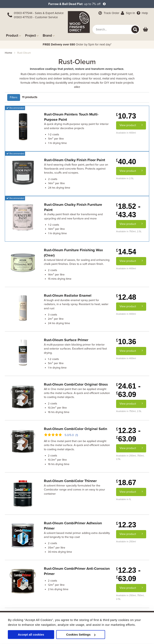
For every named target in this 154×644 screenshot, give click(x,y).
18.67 (126, 483)
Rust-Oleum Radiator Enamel (68, 295)
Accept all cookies (31, 634)
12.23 (126, 525)
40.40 (126, 162)
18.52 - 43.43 (128, 210)
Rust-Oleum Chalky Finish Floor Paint (75, 160)
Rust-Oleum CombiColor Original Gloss (76, 384)
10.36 (126, 342)
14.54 (126, 252)
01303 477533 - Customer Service (36, 17)
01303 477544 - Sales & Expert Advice (39, 13)
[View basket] (145, 30)
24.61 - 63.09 (128, 390)
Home (9, 53)
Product (14, 36)
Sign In (128, 13)
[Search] (135, 29)
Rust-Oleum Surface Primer (66, 340)
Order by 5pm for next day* (77, 44)
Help (142, 13)
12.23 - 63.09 (128, 435)
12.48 (126, 297)
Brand (49, 36)
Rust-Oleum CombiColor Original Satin (75, 429)
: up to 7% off (77, 4)
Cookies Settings (81, 634)
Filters (14, 97)
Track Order (108, 13)
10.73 (126, 116)
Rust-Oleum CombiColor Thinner (70, 481)
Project (32, 36)
